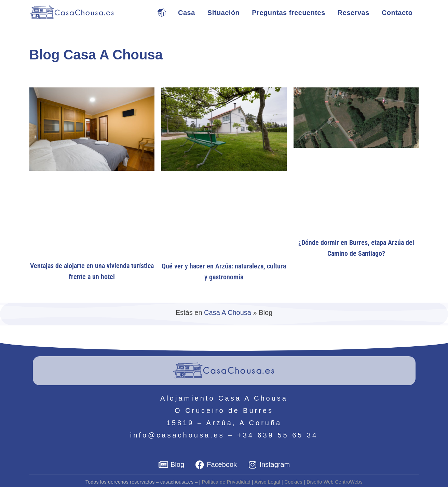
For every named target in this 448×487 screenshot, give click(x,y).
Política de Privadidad (226, 482)
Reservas (354, 13)
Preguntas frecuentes (289, 13)
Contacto (397, 13)
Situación (224, 13)
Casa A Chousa (228, 312)
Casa (187, 13)
